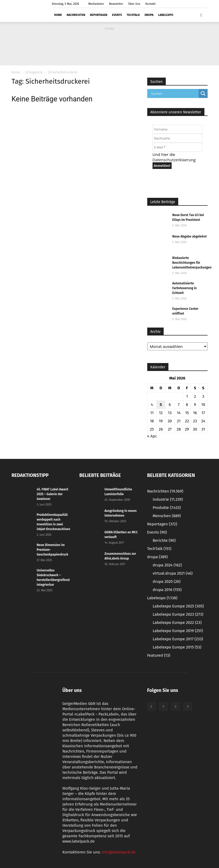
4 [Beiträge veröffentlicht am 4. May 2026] (152, 405)
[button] (201, 15)
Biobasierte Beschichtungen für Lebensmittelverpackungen (192, 263)
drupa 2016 (167, 590)
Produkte (167, 508)
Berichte (164, 540)
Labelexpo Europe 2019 (178, 631)
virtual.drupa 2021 (173, 573)
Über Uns (134, 4)
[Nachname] (177, 138)
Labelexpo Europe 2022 (177, 623)
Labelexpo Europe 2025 (178, 606)
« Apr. (152, 436)
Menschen (167, 516)
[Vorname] (177, 129)
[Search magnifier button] (203, 93)
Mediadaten (96, 4)
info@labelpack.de (119, 852)
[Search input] (174, 93)
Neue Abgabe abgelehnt (190, 236)
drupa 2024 (167, 565)
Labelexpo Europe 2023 (178, 614)
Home (58, 15)
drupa (149, 15)
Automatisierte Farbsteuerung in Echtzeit (185, 288)
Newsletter (116, 4)
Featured (159, 655)
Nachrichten (76, 15)
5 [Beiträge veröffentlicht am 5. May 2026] (161, 405)
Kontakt (151, 4)
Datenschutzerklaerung (174, 160)
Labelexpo (166, 15)
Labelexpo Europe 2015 (177, 647)
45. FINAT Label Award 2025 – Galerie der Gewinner (53, 494)
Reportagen (99, 15)
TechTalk (133, 15)
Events (117, 15)
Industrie (168, 499)
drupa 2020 (167, 581)
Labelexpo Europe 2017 (178, 639)
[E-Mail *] (177, 147)
